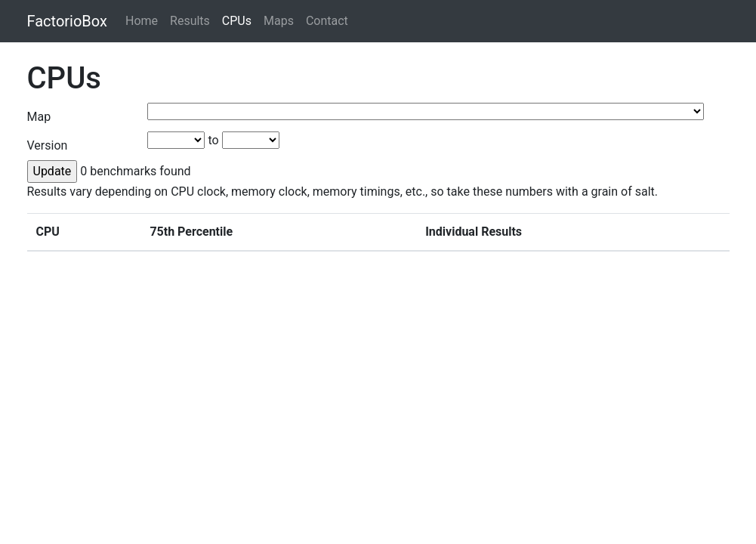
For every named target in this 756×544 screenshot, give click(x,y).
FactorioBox (67, 21)
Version (48, 145)
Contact (327, 21)
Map (39, 117)
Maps (279, 21)
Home (142, 21)
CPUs (237, 21)
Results (190, 21)
